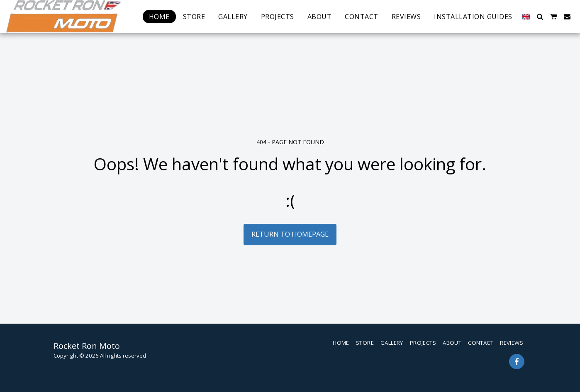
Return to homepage (290, 234)
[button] (540, 17)
